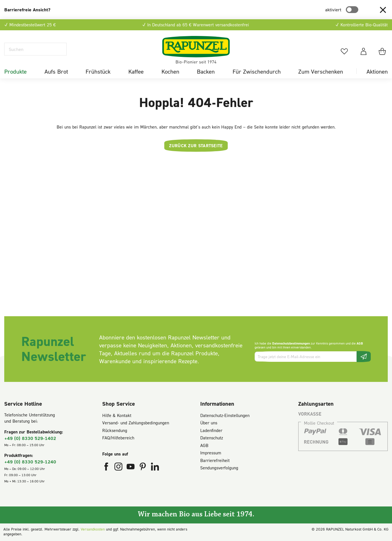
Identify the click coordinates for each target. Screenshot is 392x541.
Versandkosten (93, 529)
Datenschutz (212, 438)
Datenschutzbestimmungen (291, 343)
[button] (383, 10)
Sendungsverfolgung (219, 468)
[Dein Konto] (364, 51)
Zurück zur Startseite (196, 146)
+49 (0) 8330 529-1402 (30, 438)
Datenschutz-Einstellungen (225, 415)
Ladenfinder (211, 430)
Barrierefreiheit (215, 460)
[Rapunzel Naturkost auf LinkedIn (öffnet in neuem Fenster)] (155, 468)
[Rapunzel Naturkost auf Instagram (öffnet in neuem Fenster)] (119, 468)
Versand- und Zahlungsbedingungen (136, 423)
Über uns (209, 423)
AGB (360, 343)
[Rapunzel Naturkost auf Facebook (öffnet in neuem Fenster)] (107, 468)
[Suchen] (35, 49)
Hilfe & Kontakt (117, 415)
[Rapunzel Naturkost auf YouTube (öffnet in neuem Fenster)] (131, 468)
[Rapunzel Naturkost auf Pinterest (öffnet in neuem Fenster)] (143, 468)
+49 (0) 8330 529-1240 (30, 462)
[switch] (352, 10)
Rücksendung (115, 430)
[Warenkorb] (383, 51)
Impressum (211, 453)
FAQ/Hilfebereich (118, 438)
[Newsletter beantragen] (364, 357)
